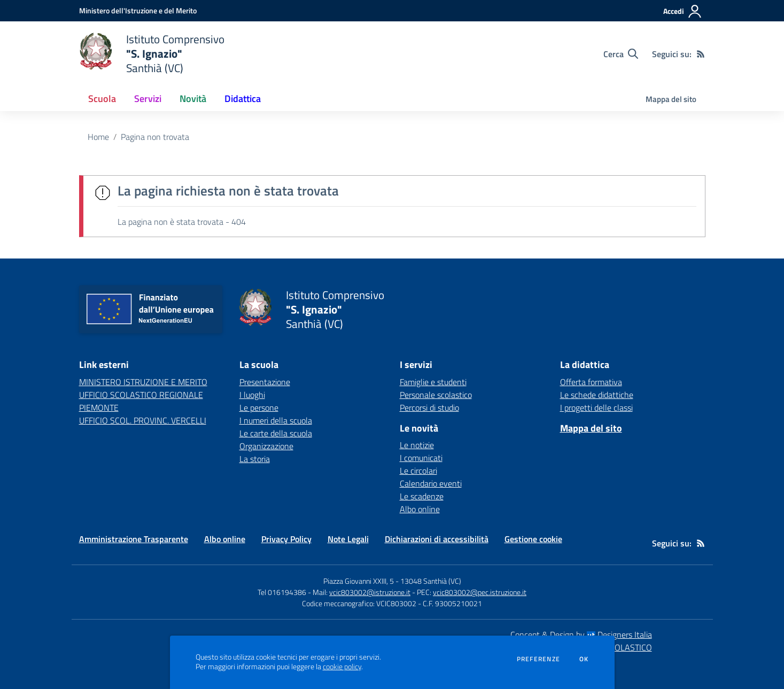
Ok (584, 659)
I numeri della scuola (276, 420)
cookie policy (342, 667)
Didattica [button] (243, 99)
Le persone (259, 408)
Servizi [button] (148, 99)
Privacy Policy (286, 539)
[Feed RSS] (701, 54)
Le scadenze (422, 496)
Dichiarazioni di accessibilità (437, 539)
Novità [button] (193, 99)
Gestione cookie (533, 539)
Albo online (420, 509)
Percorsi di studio (429, 408)
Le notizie (417, 445)
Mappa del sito (671, 99)
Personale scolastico (436, 395)
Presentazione (265, 382)
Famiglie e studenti (433, 382)
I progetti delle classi (596, 408)
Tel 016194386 (282, 592)
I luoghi (252, 395)
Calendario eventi (431, 483)
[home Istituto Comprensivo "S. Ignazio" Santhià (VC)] (152, 54)
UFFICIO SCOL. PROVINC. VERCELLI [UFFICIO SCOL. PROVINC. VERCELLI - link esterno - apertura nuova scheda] (143, 420)
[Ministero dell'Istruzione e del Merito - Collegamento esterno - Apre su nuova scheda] (138, 10)
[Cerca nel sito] (621, 54)
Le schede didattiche (597, 395)
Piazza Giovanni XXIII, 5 (359, 581)
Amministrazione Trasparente (134, 539)
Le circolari (418, 471)
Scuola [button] (102, 99)
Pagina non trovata (155, 137)
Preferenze (538, 659)
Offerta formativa (591, 382)
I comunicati (421, 458)
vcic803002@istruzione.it (370, 592)
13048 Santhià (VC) (431, 581)
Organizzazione (266, 446)
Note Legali (348, 539)
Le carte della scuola (276, 433)
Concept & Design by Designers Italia (581, 635)
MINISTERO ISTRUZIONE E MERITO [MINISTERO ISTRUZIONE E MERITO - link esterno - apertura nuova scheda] (143, 382)
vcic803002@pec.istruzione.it (480, 592)
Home (98, 137)
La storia (255, 459)
